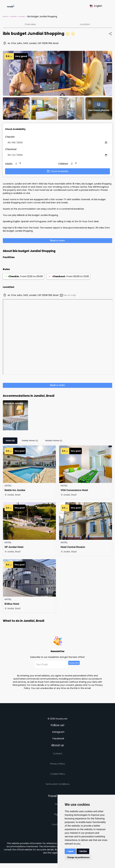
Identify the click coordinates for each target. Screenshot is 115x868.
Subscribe (74, 664)
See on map (68, 296)
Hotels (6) (10, 442)
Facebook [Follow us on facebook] (58, 740)
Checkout (11, 150)
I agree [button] (70, 851)
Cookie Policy (57, 775)
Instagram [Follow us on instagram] (58, 733)
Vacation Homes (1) (54, 442)
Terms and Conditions (57, 785)
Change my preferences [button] (78, 857)
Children (63, 165)
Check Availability (57, 172)
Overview (30, 24)
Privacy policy (57, 765)
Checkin (10, 137)
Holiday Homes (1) (30, 442)
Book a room (57, 242)
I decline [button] (83, 851)
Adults (9, 165)
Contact (58, 755)
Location (85, 24)
